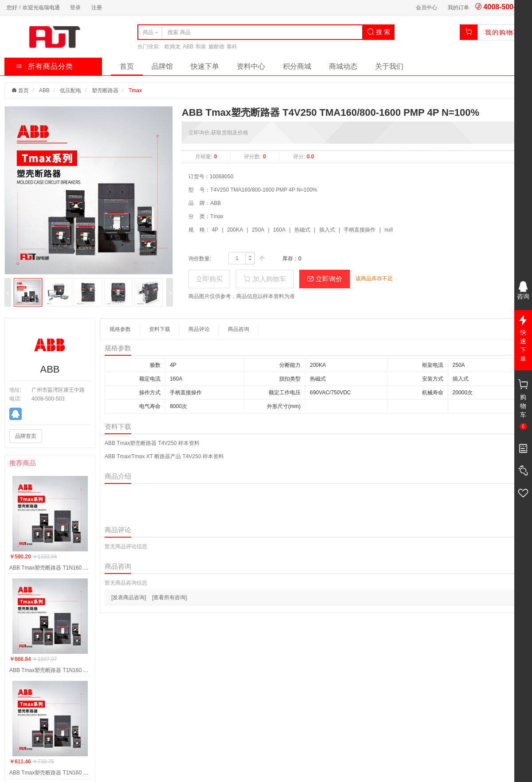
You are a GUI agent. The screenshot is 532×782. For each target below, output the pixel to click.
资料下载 (160, 329)
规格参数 (120, 329)
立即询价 (325, 279)
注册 (97, 8)
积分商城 (297, 66)
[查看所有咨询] (170, 597)
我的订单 (458, 8)
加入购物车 (264, 279)
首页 (127, 66)
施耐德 (216, 47)
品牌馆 (162, 66)
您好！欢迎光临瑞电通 (33, 8)
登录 (75, 8)
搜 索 (379, 32)
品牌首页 (26, 436)
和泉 (201, 47)
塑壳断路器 (105, 90)
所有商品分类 (45, 66)
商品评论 (199, 329)
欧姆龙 (172, 47)
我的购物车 (503, 32)
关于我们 (389, 66)
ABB (188, 47)
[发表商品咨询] (129, 597)
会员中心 (426, 8)
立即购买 (209, 279)
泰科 (232, 47)
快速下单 (205, 66)
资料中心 (251, 66)
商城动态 (343, 66)
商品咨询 (239, 329)
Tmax (135, 90)
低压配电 (70, 90)
